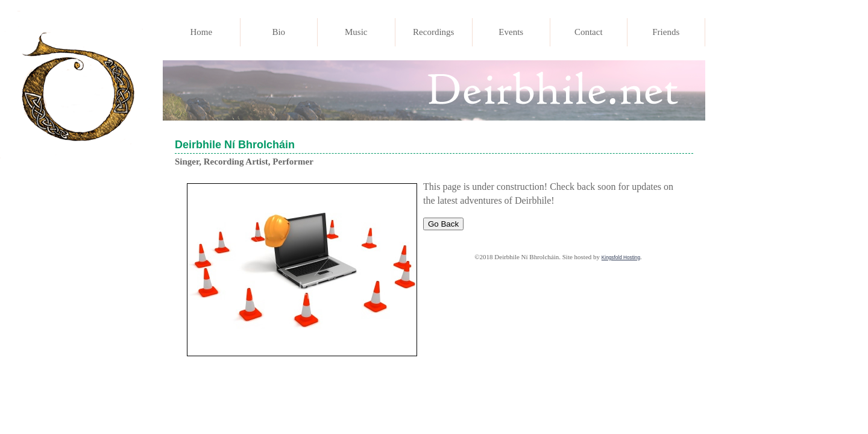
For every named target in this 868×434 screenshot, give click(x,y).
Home (201, 32)
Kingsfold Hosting (621, 258)
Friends (666, 32)
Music (356, 32)
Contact (589, 32)
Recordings (433, 32)
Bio (278, 32)
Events (511, 32)
